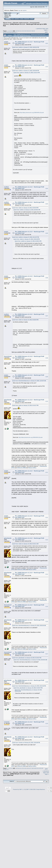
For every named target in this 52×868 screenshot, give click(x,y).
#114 (47, 574)
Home (8, 19)
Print (46, 32)
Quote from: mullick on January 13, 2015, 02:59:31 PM (26, 47)
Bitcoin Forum (7, 23)
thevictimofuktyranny (11, 356)
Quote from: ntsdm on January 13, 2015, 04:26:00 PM (25, 320)
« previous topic (41, 29)
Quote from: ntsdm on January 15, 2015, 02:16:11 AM (25, 544)
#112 (47, 517)
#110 (47, 401)
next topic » (46, 29)
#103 (47, 189)
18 (32, 31)
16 (29, 31)
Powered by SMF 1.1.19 (19, 789)
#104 (47, 204)
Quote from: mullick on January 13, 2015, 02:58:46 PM (26, 71)
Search (17, 19)
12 (22, 31)
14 (26, 31)
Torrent (6, 17)
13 (24, 31)
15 (27, 31)
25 (12, 32)
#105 (47, 233)
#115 (47, 607)
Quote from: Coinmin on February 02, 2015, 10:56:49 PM (26, 743)
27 (16, 32)
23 (9, 32)
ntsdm (6, 42)
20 (4, 32)
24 (11, 32)
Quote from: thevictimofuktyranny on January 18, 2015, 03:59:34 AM (29, 626)
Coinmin (7, 722)
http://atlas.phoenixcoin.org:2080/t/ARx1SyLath (32, 113)
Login (22, 19)
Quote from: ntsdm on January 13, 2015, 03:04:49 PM (25, 208)
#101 (47, 43)
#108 (47, 358)
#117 (47, 654)
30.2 (10, 16)
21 (5, 32)
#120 (47, 738)
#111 (47, 472)
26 (14, 32)
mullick (6, 187)
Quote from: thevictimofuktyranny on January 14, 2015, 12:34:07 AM (29, 381)
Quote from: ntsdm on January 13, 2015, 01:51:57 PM (27, 73)
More (32, 19)
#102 (47, 67)
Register (27, 19)
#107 (47, 316)
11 (20, 31)
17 (31, 31)
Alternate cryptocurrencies (21, 23)
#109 (47, 377)
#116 (47, 622)
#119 (47, 723)
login (19, 10)
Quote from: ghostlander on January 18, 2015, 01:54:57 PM (27, 658)
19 (34, 31)
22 (7, 32)
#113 (47, 540)
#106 (47, 278)
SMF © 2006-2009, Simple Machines (36, 789)
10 (19, 31)
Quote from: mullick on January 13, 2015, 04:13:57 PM (26, 237)
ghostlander (8, 400)
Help (13, 19)
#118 (47, 682)
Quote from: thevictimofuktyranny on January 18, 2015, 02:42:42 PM (29, 686)
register (24, 10)
